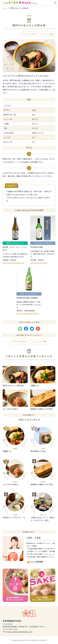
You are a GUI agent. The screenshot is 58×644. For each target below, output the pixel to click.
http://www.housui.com (39, 263)
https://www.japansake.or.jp (19, 632)
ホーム (5, 8)
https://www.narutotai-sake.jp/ (28, 313)
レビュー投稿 (48, 34)
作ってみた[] (31, 34)
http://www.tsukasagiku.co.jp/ (14, 263)
